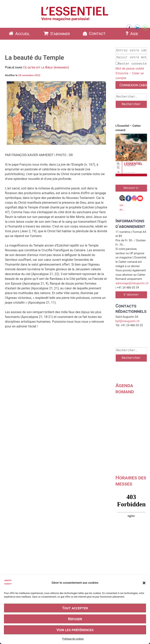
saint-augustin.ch (122, 203)
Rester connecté (131, 64)
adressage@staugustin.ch (132, 283)
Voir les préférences (75, 630)
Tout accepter (75, 608)
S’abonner (56, 34)
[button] (144, 583)
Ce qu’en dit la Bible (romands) (46, 67)
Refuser (75, 619)
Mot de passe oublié (130, 69)
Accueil (19, 34)
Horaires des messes (131, 481)
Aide (131, 34)
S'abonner (131, 295)
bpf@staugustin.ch (127, 321)
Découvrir (131, 188)
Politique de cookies (73, 639)
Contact (94, 34)
